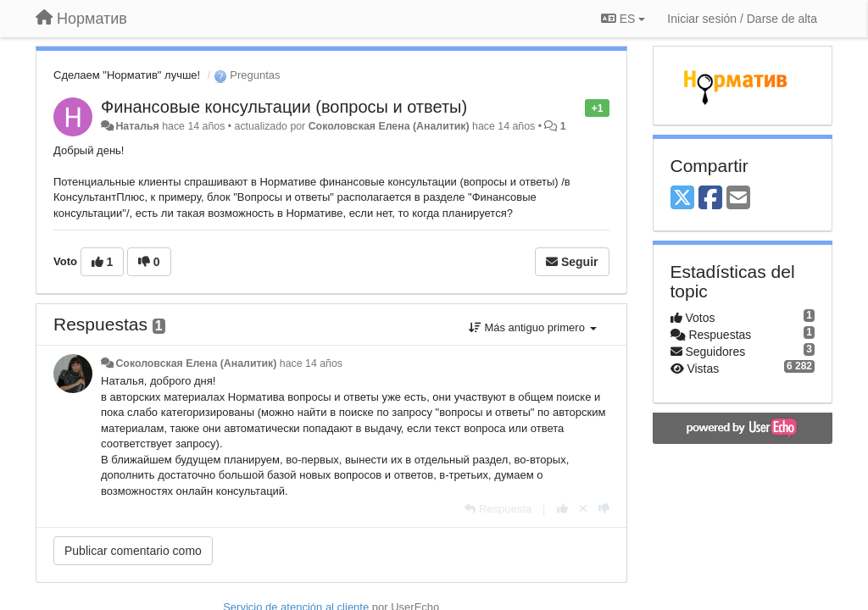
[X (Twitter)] (682, 199)
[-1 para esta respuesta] (604, 509)
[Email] (738, 199)
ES (623, 19)
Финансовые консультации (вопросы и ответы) (284, 107)
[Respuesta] (498, 509)
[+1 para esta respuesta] (562, 509)
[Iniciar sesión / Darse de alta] (742, 19)
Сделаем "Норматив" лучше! (127, 75)
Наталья (137, 126)
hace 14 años (311, 363)
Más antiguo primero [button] (533, 327)
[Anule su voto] (583, 509)
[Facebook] (710, 199)
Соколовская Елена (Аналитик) (389, 126)
